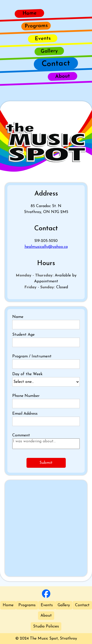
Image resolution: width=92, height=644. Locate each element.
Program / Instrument (32, 356)
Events (47, 605)
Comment (21, 435)
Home (8, 605)
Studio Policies (46, 626)
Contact (82, 605)
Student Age (23, 335)
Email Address (25, 414)
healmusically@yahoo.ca (46, 247)
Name (18, 317)
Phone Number (26, 396)
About (46, 616)
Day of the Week (27, 374)
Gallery (64, 605)
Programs (27, 605)
